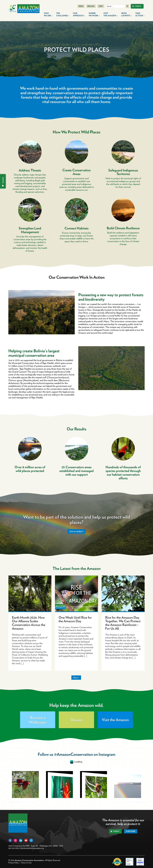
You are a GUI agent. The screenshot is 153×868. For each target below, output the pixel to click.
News (126, 14)
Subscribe (131, 831)
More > (76, 678)
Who (48, 14)
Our (79, 14)
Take (140, 14)
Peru (81, 6)
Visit (101, 6)
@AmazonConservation (73, 754)
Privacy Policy (14, 863)
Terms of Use (26, 863)
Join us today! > (76, 531)
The (63, 14)
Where (94, 14)
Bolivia (91, 6)
